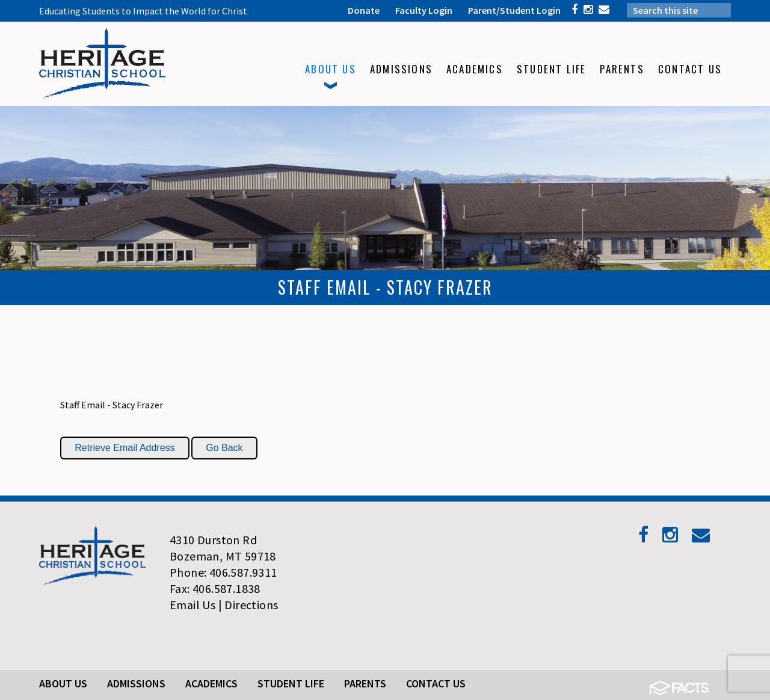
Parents (365, 683)
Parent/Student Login (514, 10)
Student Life (291, 683)
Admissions (136, 683)
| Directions (248, 605)
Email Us (192, 605)
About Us (63, 683)
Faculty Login (424, 10)
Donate (364, 10)
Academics (211, 683)
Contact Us (436, 683)
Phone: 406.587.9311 (223, 572)
